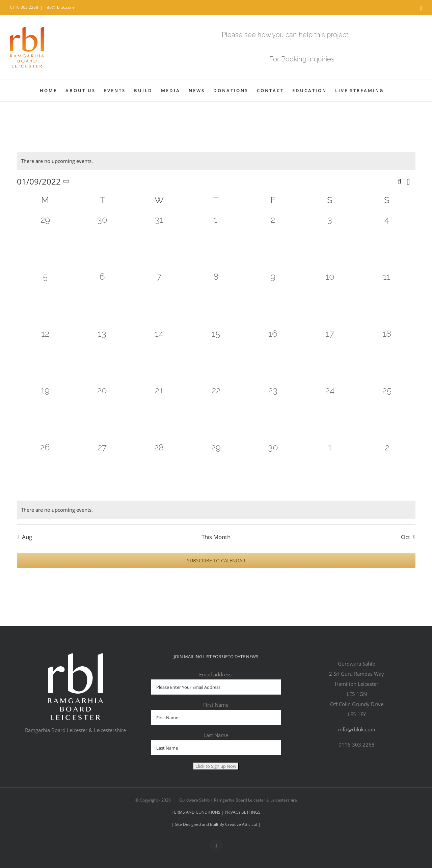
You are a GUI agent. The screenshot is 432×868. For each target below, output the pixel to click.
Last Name (216, 735)
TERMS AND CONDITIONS (197, 812)
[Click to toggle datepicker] (44, 181)
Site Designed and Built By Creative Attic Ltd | (217, 824)
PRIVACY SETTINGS (243, 812)
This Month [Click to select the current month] (216, 537)
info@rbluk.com (59, 7)
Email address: (216, 674)
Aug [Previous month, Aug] (27, 537)
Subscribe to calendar (216, 561)
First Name (216, 705)
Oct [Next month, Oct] (406, 537)
